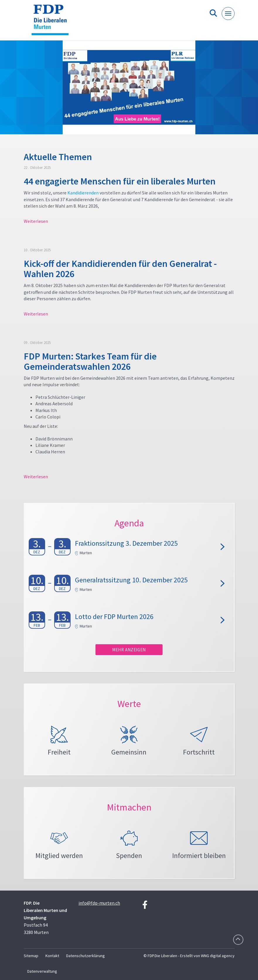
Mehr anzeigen (129, 650)
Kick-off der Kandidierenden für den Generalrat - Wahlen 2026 (120, 269)
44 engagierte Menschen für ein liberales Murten (120, 181)
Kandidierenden (83, 193)
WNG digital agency (218, 956)
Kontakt (52, 956)
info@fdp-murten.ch (99, 903)
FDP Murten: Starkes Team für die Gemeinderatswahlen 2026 (90, 361)
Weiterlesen (36, 221)
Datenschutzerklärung (86, 956)
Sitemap (31, 956)
